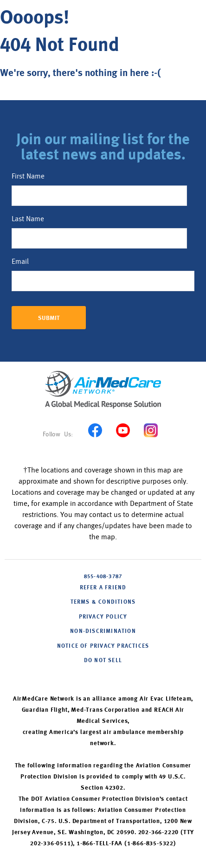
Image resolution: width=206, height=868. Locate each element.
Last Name (28, 219)
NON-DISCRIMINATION (103, 632)
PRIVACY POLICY (103, 617)
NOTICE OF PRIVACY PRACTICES (103, 646)
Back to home (36, 95)
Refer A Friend (103, 588)
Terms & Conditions (103, 602)
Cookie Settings (103, 675)
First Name (28, 176)
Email (20, 262)
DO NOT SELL (103, 661)
